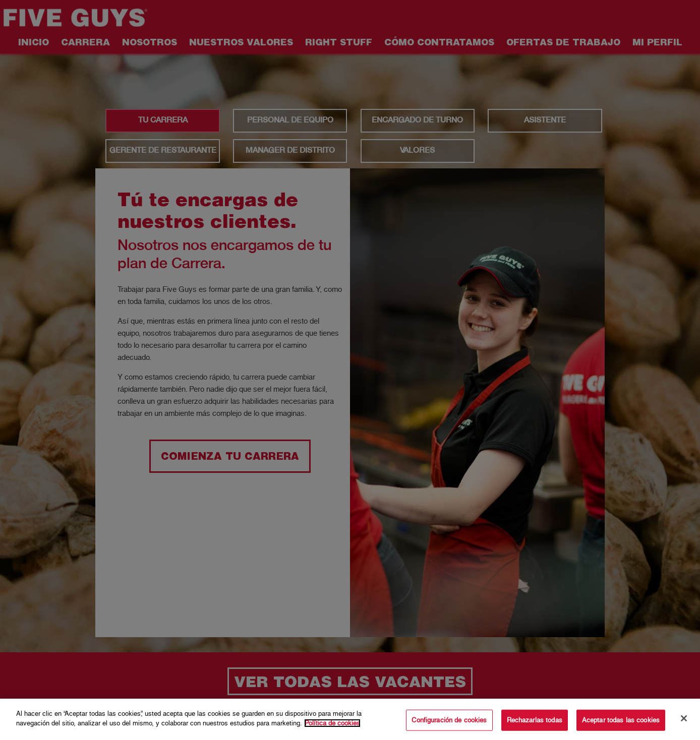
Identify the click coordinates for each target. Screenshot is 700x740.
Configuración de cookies (449, 720)
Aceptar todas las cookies (621, 720)
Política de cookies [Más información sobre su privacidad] (332, 723)
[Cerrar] (684, 718)
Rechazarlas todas (535, 720)
